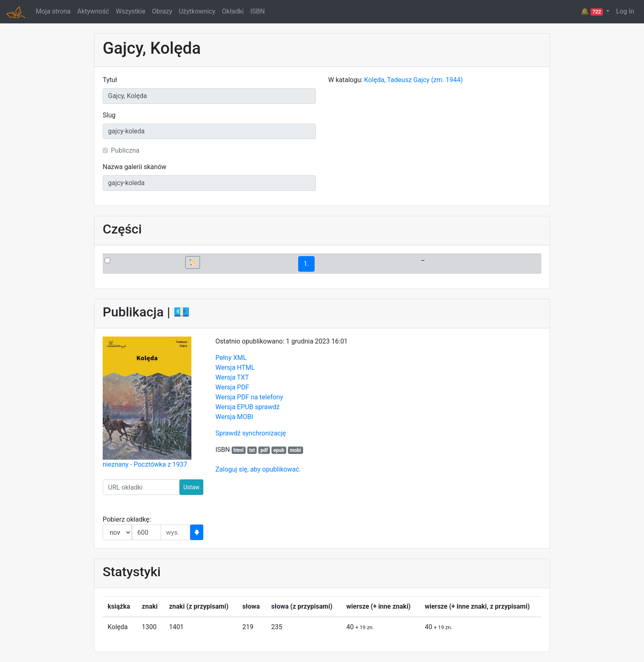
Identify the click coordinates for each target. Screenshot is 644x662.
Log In (625, 11)
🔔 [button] (593, 11)
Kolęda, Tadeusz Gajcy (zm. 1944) (414, 80)
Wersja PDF (232, 387)
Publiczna (125, 150)
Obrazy (162, 11)
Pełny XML (231, 358)
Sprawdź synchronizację (251, 433)
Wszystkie (131, 11)
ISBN (257, 11)
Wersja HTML (235, 368)
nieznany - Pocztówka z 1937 (145, 464)
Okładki (233, 11)
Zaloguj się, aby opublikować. (258, 469)
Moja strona (53, 11)
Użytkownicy (197, 11)
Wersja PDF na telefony (250, 397)
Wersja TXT (232, 377)
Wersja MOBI (235, 417)
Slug (109, 115)
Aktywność (93, 11)
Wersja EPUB (235, 407)
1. (306, 264)
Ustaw (191, 487)
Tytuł (110, 80)
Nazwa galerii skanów (135, 167)
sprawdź (267, 407)
